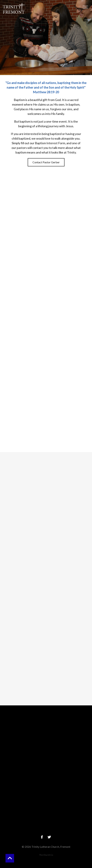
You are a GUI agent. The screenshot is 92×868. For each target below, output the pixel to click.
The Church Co (46, 855)
